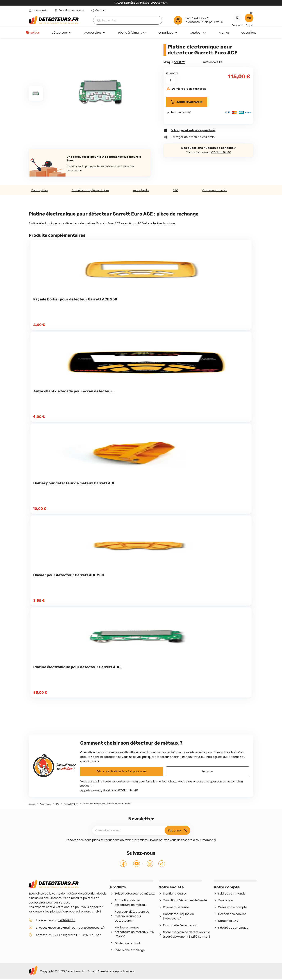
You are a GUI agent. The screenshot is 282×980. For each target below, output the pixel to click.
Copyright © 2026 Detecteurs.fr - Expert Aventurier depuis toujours (87, 972)
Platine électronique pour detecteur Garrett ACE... (78, 667)
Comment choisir (215, 190)
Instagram (150, 864)
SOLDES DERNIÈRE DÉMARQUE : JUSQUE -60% (141, 3)
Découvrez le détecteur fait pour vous (122, 772)
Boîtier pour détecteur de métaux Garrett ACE (74, 483)
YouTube (137, 864)
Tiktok (162, 864)
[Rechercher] (128, 20)
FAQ (176, 190)
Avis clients (141, 190)
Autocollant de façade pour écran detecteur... (74, 391)
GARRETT (179, 62)
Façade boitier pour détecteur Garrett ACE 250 (75, 299)
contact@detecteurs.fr (88, 928)
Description (39, 190)
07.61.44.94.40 (221, 152)
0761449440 (67, 921)
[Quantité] (170, 80)
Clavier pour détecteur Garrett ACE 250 (69, 575)
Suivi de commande (69, 10)
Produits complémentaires (90, 190)
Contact (99, 10)
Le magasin (38, 10)
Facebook (123, 864)
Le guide (207, 772)
